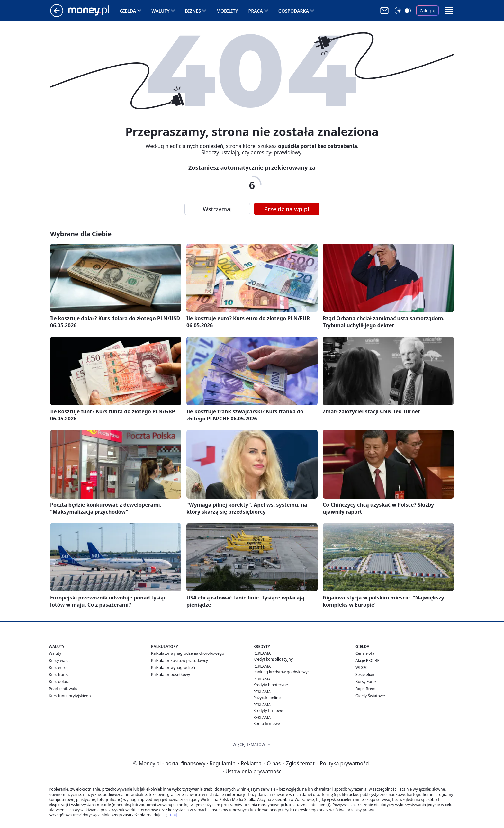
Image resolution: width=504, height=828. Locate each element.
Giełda (128, 11)
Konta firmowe (267, 723)
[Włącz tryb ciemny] (403, 11)
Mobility (227, 11)
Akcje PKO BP (368, 660)
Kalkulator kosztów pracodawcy (180, 660)
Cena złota (365, 653)
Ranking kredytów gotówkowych (283, 672)
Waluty (161, 11)
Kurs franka (59, 675)
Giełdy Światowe (370, 696)
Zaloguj (428, 10)
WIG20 (362, 667)
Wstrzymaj (217, 209)
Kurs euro (58, 667)
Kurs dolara (59, 682)
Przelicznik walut (64, 689)
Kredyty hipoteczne (271, 685)
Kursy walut (59, 660)
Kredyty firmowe (268, 711)
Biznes (193, 11)
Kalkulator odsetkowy (171, 675)
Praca (256, 11)
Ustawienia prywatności (253, 771)
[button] (449, 11)
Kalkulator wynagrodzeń (173, 667)
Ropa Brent (366, 689)
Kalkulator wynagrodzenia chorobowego (188, 653)
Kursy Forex (366, 682)
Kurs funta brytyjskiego (70, 696)
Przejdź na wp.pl (287, 209)
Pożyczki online (267, 698)
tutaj (173, 815)
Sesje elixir (365, 675)
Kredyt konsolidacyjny (273, 659)
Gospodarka (294, 11)
